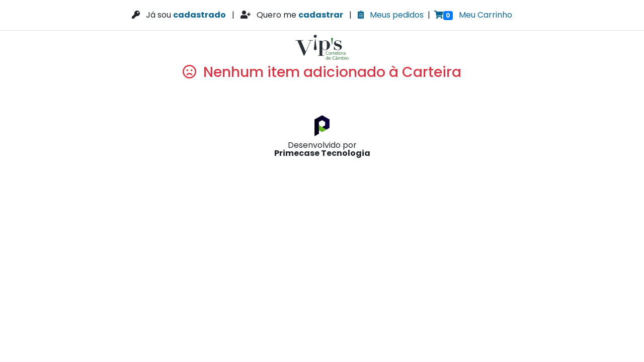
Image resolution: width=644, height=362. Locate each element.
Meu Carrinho (473, 15)
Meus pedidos (391, 15)
